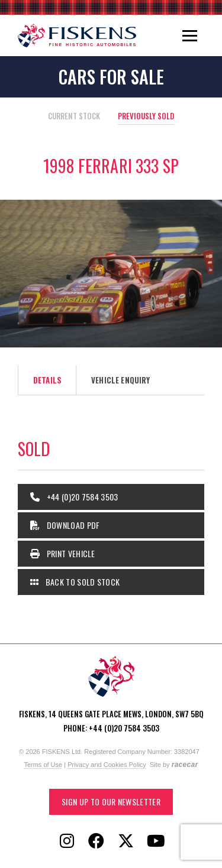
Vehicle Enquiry (120, 380)
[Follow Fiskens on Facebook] (96, 841)
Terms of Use (43, 765)
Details (47, 380)
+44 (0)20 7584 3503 (74, 497)
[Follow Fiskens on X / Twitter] (126, 841)
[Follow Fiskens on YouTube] (156, 841)
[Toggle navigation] (190, 35)
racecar (185, 765)
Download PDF (65, 525)
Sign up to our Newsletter (111, 802)
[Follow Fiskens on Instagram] (67, 841)
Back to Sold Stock (75, 582)
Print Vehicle (63, 553)
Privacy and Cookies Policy (107, 765)
